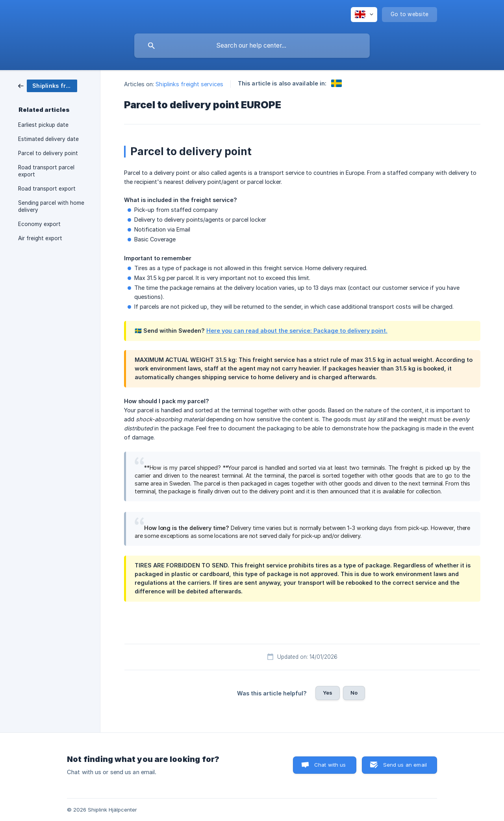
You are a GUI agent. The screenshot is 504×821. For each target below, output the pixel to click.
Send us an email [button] (405, 765)
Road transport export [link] (47, 189)
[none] (364, 15)
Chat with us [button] (330, 765)
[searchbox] (252, 46)
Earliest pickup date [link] (43, 125)
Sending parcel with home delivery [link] (51, 206)
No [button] (354, 693)
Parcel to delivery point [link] (48, 153)
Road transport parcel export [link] (46, 171)
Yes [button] (328, 693)
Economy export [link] (39, 224)
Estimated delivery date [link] (48, 139)
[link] (48, 85)
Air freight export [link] (40, 238)
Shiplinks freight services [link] (189, 84)
